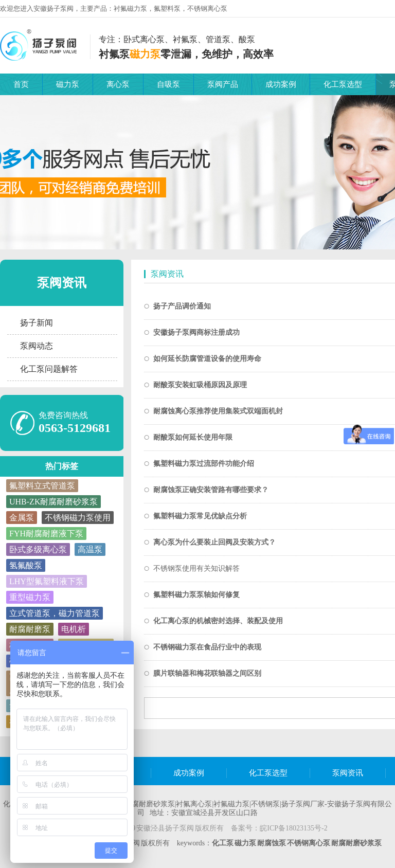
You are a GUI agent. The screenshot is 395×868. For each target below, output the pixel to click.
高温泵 (90, 549)
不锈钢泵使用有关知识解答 (196, 568)
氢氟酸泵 (26, 565)
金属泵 (22, 518)
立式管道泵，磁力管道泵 (55, 613)
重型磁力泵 (30, 597)
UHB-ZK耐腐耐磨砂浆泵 (53, 502)
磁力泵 (68, 84)
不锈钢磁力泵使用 (78, 518)
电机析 (74, 629)
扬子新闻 (37, 323)
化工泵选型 (343, 84)
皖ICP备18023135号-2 (293, 828)
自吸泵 (168, 84)
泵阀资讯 (62, 283)
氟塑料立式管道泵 (42, 486)
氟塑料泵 (167, 8)
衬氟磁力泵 (130, 8)
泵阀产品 (223, 84)
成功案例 (281, 84)
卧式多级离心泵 (38, 549)
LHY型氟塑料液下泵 (47, 581)
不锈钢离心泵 (207, 8)
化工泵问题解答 (49, 369)
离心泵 (118, 84)
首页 (21, 84)
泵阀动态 (37, 346)
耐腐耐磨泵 (30, 629)
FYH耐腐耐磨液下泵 (46, 534)
